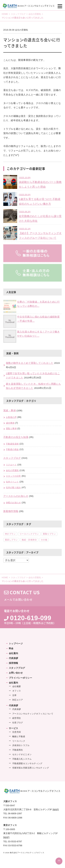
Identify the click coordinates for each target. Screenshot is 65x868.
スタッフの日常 (13, 476)
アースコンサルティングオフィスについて (33, 714)
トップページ (16, 644)
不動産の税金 (12, 449)
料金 (11, 648)
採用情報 (14, 663)
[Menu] (60, 6)
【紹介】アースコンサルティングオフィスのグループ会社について (40, 233)
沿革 (14, 695)
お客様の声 (11, 417)
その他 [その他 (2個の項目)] (44, 540)
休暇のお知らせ (13, 503)
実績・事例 (10, 411)
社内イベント (12, 482)
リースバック (19, 741)
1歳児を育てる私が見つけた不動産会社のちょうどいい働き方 (40, 199)
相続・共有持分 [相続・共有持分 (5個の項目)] (29, 540)
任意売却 (17, 732)
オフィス (17, 691)
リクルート (11, 465)
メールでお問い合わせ (32, 596)
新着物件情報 (11, 511)
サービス (14, 728)
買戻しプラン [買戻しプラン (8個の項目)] (11, 540)
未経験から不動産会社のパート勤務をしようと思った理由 (40, 182)
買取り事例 (11, 429)
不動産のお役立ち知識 (16, 437)
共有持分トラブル (21, 745)
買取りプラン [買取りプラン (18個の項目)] (49, 534)
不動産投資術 (12, 444)
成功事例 (10, 423)
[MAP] (56, 809)
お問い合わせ (16, 673)
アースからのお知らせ (16, 496)
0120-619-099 (31, 618)
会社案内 (14, 653)
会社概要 (17, 686)
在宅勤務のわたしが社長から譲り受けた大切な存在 (40, 216)
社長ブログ (18, 723)
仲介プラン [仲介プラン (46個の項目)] (10, 534)
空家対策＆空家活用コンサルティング (31, 768)
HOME (5, 14)
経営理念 (17, 718)
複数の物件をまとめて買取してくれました (30, 363)
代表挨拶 (14, 658)
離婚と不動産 (19, 737)
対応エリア (18, 700)
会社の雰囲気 (35, 14)
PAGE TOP (59, 861)
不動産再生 (18, 750)
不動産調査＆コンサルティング (27, 763)
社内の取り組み (13, 487)
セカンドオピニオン (22, 754)
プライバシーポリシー (21, 678)
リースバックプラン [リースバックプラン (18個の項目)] (29, 534)
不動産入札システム (22, 759)
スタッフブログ (18, 14)
